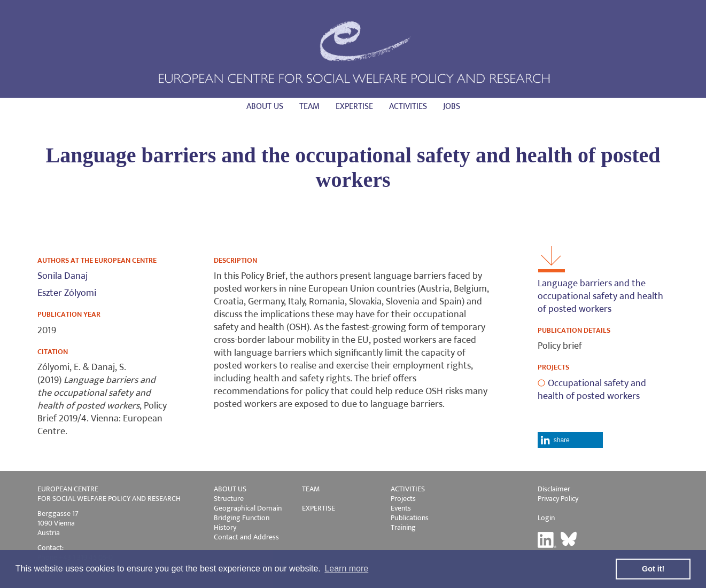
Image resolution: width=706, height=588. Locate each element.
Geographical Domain (248, 508)
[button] (571, 440)
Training (403, 527)
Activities (408, 107)
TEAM (311, 489)
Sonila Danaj (63, 276)
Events (401, 508)
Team (309, 107)
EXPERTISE (319, 508)
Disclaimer (554, 489)
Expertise (354, 107)
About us (265, 107)
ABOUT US (230, 489)
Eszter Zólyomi (67, 293)
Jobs (452, 107)
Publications (410, 518)
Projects (403, 499)
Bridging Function (242, 518)
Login (546, 518)
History (225, 527)
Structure (229, 499)
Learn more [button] (346, 569)
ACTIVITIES (408, 489)
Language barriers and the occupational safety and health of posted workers (600, 296)
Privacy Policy (558, 499)
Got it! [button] (653, 569)
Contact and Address (246, 537)
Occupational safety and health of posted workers (592, 390)
